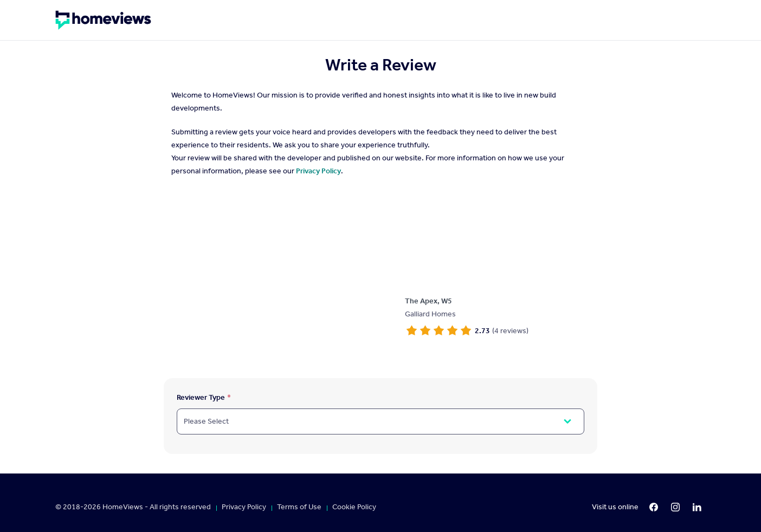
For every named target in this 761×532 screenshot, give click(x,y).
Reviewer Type (201, 397)
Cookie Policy (354, 507)
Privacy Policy (318, 171)
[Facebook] (654, 507)
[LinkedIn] (697, 507)
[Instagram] (675, 507)
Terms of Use (299, 507)
